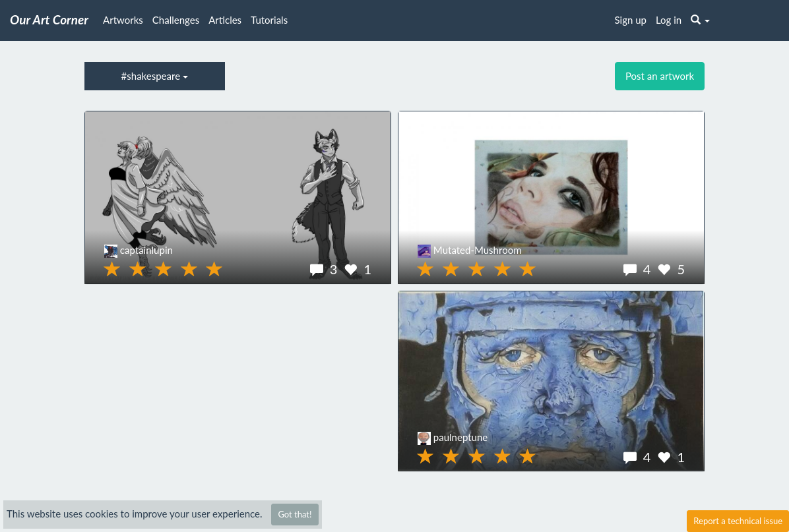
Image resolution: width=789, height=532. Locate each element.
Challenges (176, 20)
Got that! (295, 514)
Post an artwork (660, 76)
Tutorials (269, 20)
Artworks (123, 20)
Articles (225, 20)
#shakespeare (155, 76)
